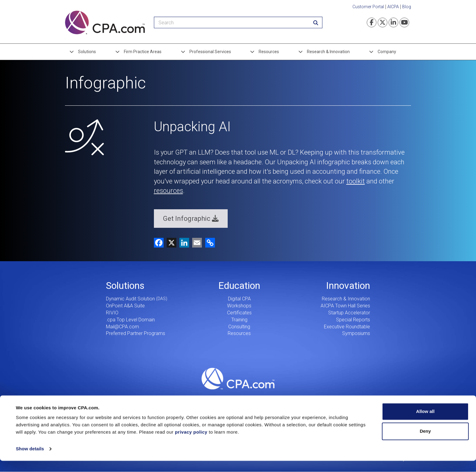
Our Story (216, 398)
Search (348, 398)
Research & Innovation (328, 52)
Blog (407, 7)
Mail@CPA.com (122, 327)
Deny (425, 442)
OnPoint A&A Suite (125, 306)
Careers (128, 398)
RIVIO (112, 313)
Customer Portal (368, 7)
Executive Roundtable (347, 327)
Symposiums (356, 333)
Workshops (239, 306)
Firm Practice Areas (143, 52)
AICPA (393, 7)
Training (239, 320)
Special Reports (353, 320)
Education (239, 286)
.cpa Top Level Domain (130, 320)
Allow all (425, 423)
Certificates (239, 313)
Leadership (172, 398)
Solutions (87, 52)
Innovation (348, 286)
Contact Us (304, 398)
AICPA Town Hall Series (345, 306)
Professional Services (210, 52)
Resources (269, 52)
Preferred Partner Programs (136, 333)
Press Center (260, 398)
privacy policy (191, 443)
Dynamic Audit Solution (130, 299)
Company (387, 52)
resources (168, 191)
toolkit (356, 181)
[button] (209, 242)
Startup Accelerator (349, 313)
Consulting (239, 327)
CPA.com (238, 378)
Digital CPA (239, 299)
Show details (30, 460)
